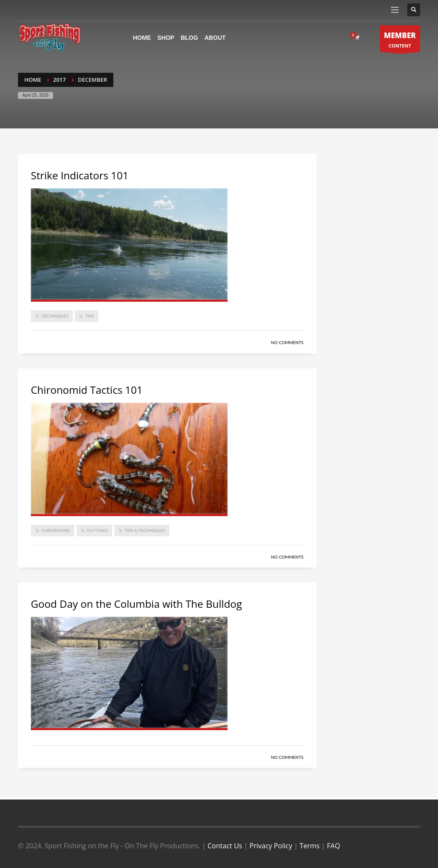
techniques (55, 316)
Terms (309, 846)
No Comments (287, 342)
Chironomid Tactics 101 (87, 390)
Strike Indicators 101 (80, 175)
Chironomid (56, 530)
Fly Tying (98, 530)
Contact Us (225, 846)
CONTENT (400, 41)
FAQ (333, 846)
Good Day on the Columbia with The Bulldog (136, 604)
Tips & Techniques (145, 530)
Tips (90, 316)
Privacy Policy (271, 846)
